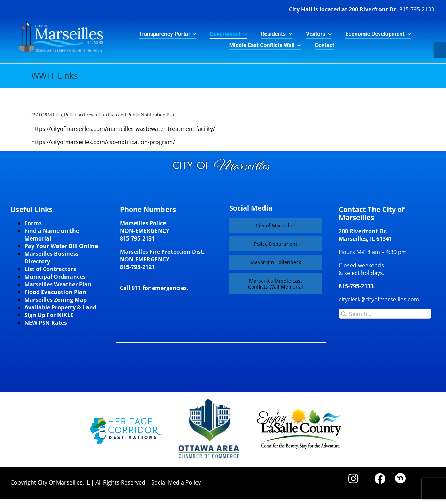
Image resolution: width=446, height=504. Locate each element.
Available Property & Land (60, 307)
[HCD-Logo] (126, 421)
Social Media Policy (176, 482)
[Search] (344, 314)
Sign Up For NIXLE (49, 315)
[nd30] (400, 476)
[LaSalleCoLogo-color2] (299, 410)
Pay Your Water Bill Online (61, 246)
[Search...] (385, 314)
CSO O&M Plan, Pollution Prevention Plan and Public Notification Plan (103, 115)
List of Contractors (50, 269)
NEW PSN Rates (46, 323)
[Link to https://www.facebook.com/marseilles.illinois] (380, 479)
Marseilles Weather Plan (58, 284)
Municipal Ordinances (55, 277)
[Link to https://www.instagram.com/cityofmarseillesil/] (353, 479)
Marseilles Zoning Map (56, 300)
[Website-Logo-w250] (210, 399)
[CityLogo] (57, 22)
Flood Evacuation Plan (55, 292)
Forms (33, 223)
